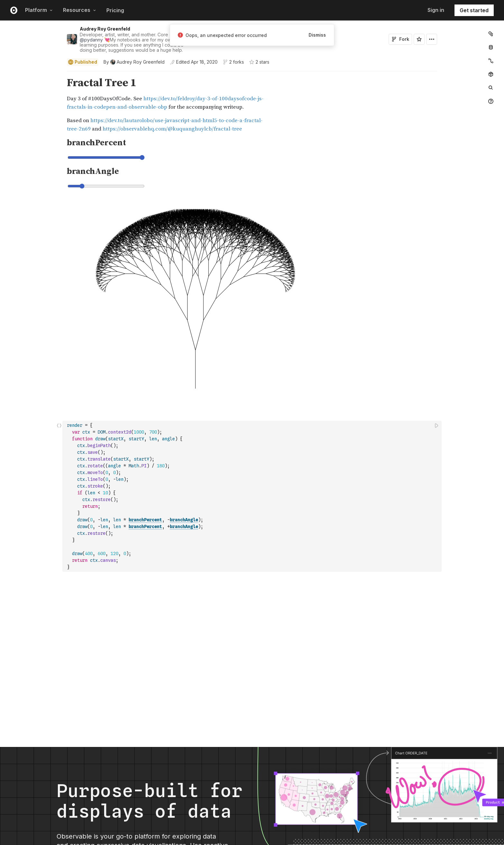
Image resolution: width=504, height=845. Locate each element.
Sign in (436, 10)
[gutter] (31, 105)
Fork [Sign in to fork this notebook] (400, 39)
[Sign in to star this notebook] (419, 39)
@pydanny (91, 40)
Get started (474, 10)
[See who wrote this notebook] (134, 62)
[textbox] (253, 496)
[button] (59, 74)
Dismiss (317, 35)
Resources (80, 10)
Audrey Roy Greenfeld (105, 29)
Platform (39, 10)
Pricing (115, 10)
